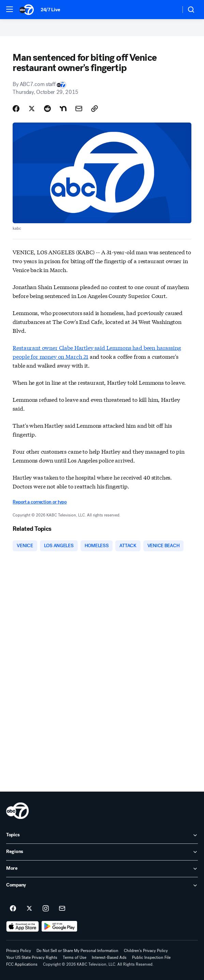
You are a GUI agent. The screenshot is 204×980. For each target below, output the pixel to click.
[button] (10, 9)
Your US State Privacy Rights (32, 957)
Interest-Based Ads (109, 957)
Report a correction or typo (40, 502)
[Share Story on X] (32, 109)
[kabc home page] (17, 811)
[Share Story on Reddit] (47, 109)
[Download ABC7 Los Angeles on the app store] (23, 926)
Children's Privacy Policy (146, 951)
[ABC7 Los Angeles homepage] (27, 10)
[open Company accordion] (102, 885)
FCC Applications (22, 964)
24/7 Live (50, 10)
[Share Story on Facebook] (16, 109)
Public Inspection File (151, 957)
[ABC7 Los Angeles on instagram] (46, 909)
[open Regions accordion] (102, 852)
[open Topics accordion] (102, 835)
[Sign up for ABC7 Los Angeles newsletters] (62, 909)
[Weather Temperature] (170, 10)
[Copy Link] (94, 109)
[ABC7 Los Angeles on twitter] (29, 909)
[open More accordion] (102, 869)
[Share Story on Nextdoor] (63, 109)
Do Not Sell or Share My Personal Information (77, 951)
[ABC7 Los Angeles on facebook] (13, 909)
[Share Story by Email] (79, 109)
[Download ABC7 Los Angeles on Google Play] (60, 926)
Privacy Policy (19, 951)
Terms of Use (75, 957)
